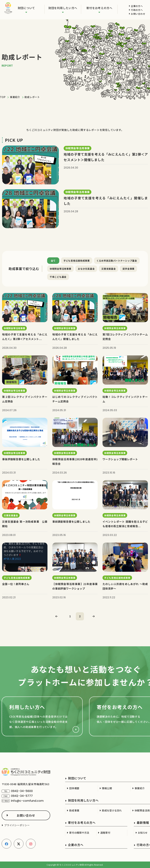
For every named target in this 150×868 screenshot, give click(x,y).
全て (53, 261)
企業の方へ (137, 6)
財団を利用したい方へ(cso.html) (42, 716)
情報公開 (107, 788)
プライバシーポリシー (17, 825)
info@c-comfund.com (27, 801)
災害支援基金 (109, 269)
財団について (26, 8)
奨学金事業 (128, 269)
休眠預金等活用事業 (60, 269)
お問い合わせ (138, 14)
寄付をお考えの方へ (99, 8)
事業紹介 (15, 97)
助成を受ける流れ (112, 810)
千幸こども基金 (58, 277)
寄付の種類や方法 (79, 833)
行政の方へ (137, 10)
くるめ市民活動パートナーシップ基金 (117, 261)
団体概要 (74, 788)
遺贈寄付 (105, 833)
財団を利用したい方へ (63, 8)
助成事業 (74, 810)
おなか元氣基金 (86, 269)
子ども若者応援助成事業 (77, 261)
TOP (3, 97)
